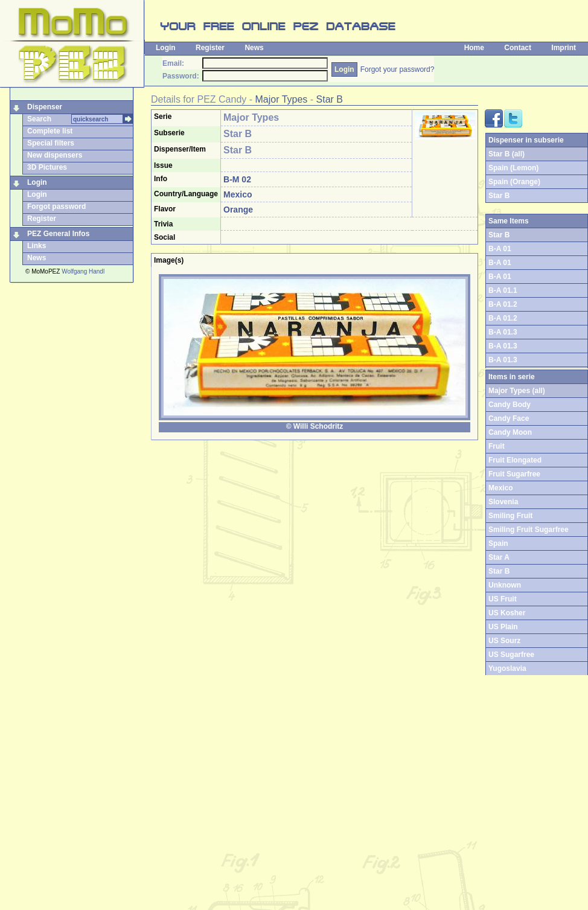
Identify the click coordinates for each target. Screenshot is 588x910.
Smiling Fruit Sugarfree (529, 530)
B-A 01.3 (503, 332)
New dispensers (55, 155)
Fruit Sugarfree (514, 474)
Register (210, 48)
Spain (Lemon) (513, 168)
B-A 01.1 (503, 290)
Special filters (51, 143)
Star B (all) (507, 154)
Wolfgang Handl (83, 271)
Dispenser (45, 107)
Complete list (50, 131)
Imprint (564, 48)
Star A (499, 557)
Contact (518, 48)
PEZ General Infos (58, 234)
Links (37, 246)
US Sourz (504, 641)
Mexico (501, 488)
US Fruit (503, 599)
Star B (330, 99)
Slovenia (503, 502)
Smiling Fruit (510, 516)
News (254, 48)
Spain (498, 543)
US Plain (503, 627)
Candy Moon (510, 432)
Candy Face (509, 418)
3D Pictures (47, 167)
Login (166, 48)
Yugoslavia (507, 668)
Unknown (505, 585)
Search (39, 119)
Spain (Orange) (514, 182)
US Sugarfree (511, 655)
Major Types (282, 99)
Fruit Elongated (515, 460)
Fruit (497, 446)
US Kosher (507, 613)
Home (474, 48)
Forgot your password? (398, 69)
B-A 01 (500, 249)
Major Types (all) (517, 391)
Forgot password (56, 207)
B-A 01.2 (503, 304)
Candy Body (510, 405)
